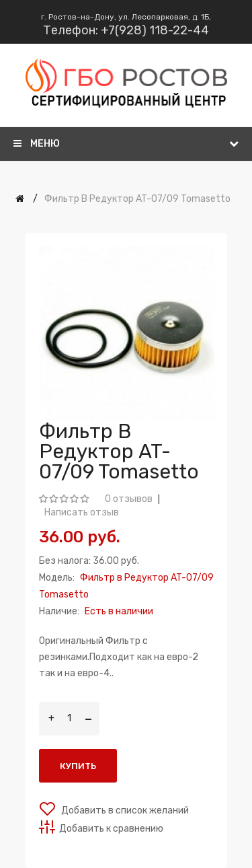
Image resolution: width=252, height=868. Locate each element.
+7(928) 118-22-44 (155, 30)
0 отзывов (129, 499)
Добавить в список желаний (124, 810)
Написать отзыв (82, 512)
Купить (78, 766)
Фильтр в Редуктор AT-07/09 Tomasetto (137, 199)
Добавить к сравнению (111, 829)
